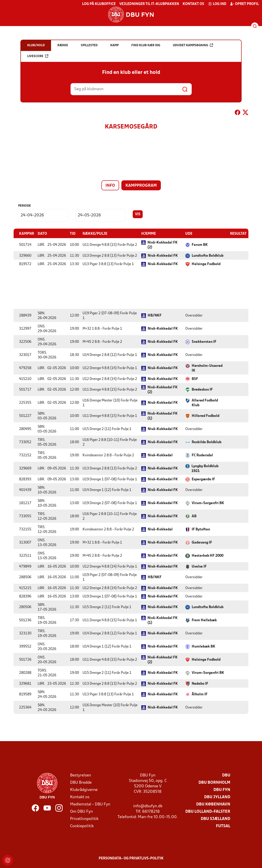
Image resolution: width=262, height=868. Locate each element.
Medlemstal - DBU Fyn (90, 804)
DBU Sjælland (215, 819)
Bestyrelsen (81, 775)
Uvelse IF (199, 566)
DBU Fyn (222, 790)
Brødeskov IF (202, 389)
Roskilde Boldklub (207, 442)
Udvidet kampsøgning (193, 45)
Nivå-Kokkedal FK (163, 256)
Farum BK (200, 245)
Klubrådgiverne (84, 790)
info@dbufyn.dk (148, 806)
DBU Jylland (217, 797)
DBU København (213, 804)
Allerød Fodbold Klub (205, 403)
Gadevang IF (202, 542)
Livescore (38, 56)
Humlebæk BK (203, 646)
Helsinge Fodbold (206, 264)
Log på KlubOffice (99, 4)
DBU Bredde (81, 782)
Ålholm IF (200, 694)
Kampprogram (141, 186)
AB (194, 516)
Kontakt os (193, 4)
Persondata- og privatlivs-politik (131, 858)
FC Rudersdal (202, 455)
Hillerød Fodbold (206, 416)
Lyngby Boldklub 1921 (205, 468)
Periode (24, 206)
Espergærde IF (203, 479)
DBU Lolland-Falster (208, 811)
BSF (195, 379)
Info (110, 186)
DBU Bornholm (214, 782)
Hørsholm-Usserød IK (207, 368)
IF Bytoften (201, 529)
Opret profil (244, 4)
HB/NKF (155, 315)
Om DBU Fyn (81, 811)
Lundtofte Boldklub (208, 256)
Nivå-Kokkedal (160, 455)
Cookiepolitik (82, 826)
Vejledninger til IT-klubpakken (149, 4)
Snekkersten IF (204, 342)
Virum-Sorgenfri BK (208, 503)
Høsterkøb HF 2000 (208, 556)
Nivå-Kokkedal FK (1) (163, 416)
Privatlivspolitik (84, 819)
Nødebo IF (200, 684)
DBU (226, 775)
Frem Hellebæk (204, 620)
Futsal (223, 826)
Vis (138, 214)
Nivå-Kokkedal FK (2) (163, 245)
